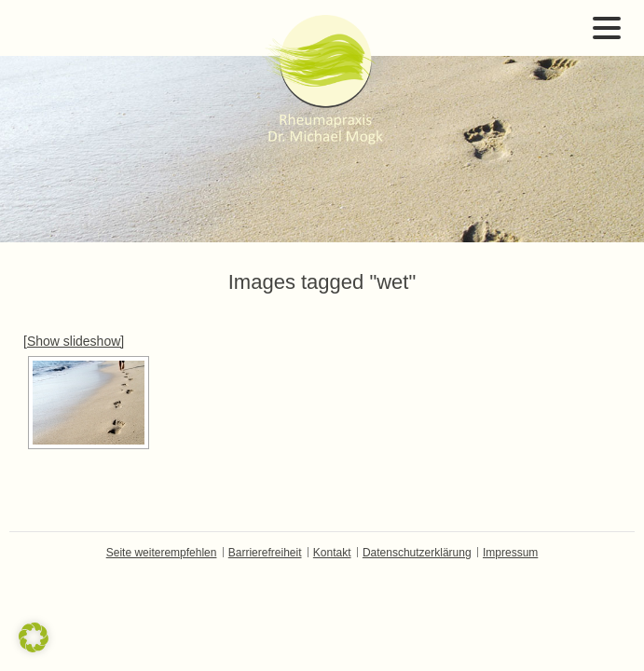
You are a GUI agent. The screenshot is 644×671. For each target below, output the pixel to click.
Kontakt (332, 553)
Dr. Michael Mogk (322, 79)
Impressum (510, 553)
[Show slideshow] (74, 341)
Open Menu (607, 28)
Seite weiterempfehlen (162, 553)
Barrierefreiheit (265, 553)
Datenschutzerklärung (417, 553)
